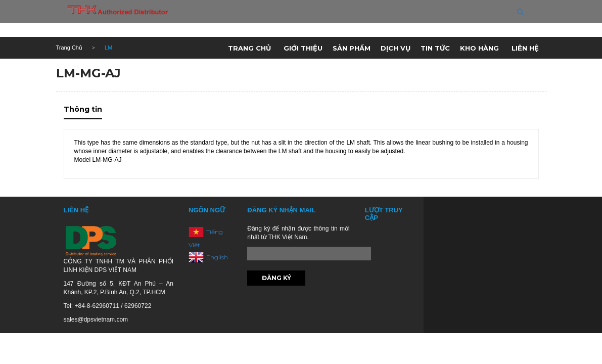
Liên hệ (525, 48)
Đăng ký (276, 278)
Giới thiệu (303, 48)
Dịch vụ (396, 48)
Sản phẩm (352, 48)
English (217, 257)
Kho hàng (479, 48)
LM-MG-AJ (88, 73)
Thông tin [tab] (83, 109)
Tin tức (435, 48)
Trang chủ (249, 48)
